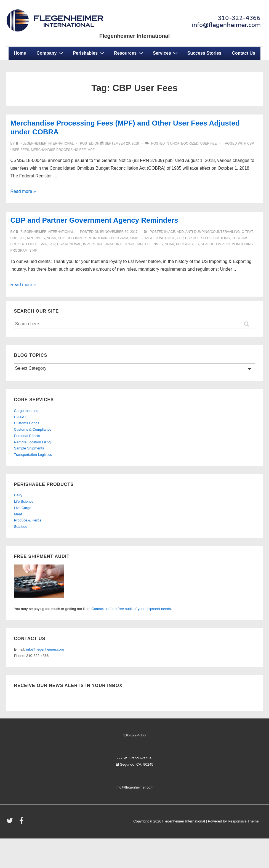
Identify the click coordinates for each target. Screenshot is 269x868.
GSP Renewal (69, 244)
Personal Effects (27, 436)
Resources (129, 53)
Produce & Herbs (28, 520)
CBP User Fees (198, 238)
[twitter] (11, 823)
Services (166, 53)
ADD (180, 232)
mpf (30, 238)
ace (172, 238)
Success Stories (204, 53)
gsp (22, 238)
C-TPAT (247, 232)
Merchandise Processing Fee (58, 150)
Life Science (24, 501)
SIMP (134, 238)
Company (50, 53)
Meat (18, 514)
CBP (14, 238)
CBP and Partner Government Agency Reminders (94, 220)
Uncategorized (184, 143)
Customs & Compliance (33, 429)
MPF (91, 150)
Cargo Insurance (27, 411)
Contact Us (244, 53)
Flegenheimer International (135, 36)
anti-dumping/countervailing (213, 232)
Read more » (23, 191)
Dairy (18, 495)
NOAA (51, 238)
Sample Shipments (29, 448)
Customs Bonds (27, 423)
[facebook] (22, 823)
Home (20, 53)
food (31, 244)
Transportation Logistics (33, 455)
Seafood (21, 527)
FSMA (42, 244)
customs (222, 238)
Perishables (89, 53)
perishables (187, 244)
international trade (116, 244)
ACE (172, 232)
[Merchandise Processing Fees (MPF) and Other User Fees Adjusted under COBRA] (122, 143)
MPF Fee (145, 244)
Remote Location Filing (32, 442)
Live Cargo (23, 508)
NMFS (40, 238)
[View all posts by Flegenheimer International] (45, 143)
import (89, 244)
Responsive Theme (243, 821)
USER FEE (209, 143)
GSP (52, 244)
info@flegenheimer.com (45, 649)
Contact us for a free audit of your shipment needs (131, 609)
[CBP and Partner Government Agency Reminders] (121, 232)
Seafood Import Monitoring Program (93, 238)
